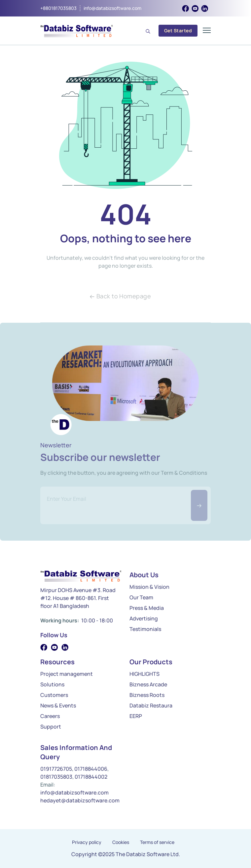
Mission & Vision (149, 587)
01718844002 (91, 777)
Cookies (121, 842)
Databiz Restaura (151, 705)
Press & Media (147, 608)
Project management (67, 674)
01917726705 (56, 769)
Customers (54, 695)
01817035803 (56, 777)
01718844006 (91, 769)
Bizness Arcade (148, 684)
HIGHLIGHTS (144, 674)
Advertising (144, 618)
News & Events (58, 705)
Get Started (178, 30)
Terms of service (157, 842)
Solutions (52, 684)
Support (51, 727)
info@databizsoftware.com (112, 8)
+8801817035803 (58, 8)
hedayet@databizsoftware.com (80, 800)
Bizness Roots (147, 695)
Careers (50, 716)
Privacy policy (87, 842)
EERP (136, 716)
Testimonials (145, 629)
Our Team (141, 597)
